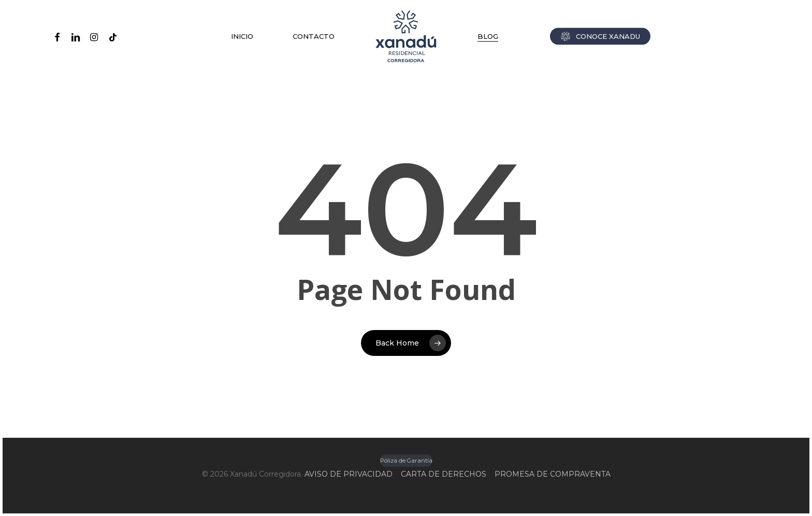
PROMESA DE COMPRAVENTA (553, 474)
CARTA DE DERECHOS (444, 474)
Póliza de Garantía (406, 461)
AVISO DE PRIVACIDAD (349, 474)
